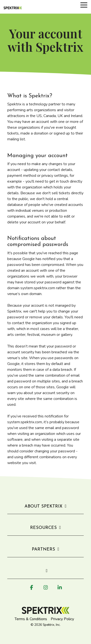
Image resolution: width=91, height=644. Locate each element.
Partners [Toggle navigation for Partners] (43, 549)
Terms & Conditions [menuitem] (31, 619)
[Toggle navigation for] (45, 573)
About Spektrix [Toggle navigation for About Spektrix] (43, 506)
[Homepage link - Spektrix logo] (46, 611)
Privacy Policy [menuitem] (62, 619)
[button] (84, 5)
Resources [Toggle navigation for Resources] (43, 528)
